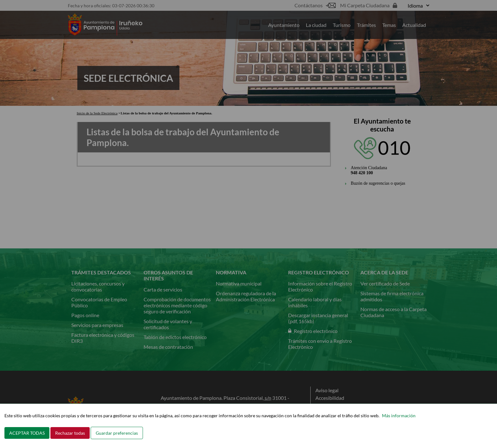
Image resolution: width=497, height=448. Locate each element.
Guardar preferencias (117, 433)
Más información (399, 416)
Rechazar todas (70, 433)
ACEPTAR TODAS (27, 433)
